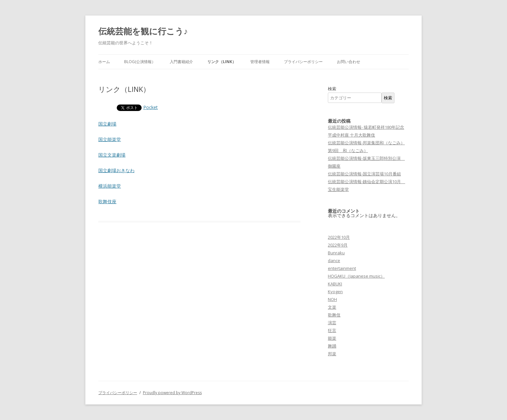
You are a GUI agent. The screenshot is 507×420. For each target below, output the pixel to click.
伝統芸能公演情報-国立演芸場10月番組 (364, 174)
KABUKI (335, 284)
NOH (332, 299)
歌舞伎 (334, 315)
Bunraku (336, 253)
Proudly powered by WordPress (172, 393)
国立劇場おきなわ (116, 170)
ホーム (104, 62)
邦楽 (332, 354)
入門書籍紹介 (181, 62)
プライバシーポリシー (303, 62)
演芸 (332, 323)
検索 (332, 89)
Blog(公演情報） (140, 62)
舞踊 (332, 346)
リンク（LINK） (222, 62)
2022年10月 (339, 237)
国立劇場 (107, 124)
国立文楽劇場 (112, 155)
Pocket (151, 107)
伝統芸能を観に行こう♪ (143, 31)
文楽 (332, 307)
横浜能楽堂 (110, 186)
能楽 (332, 338)
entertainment (342, 268)
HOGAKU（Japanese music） (356, 276)
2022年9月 (338, 245)
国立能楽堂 (110, 139)
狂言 (332, 330)
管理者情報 (260, 62)
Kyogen (335, 292)
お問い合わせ (349, 62)
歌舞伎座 (107, 201)
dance (334, 260)
